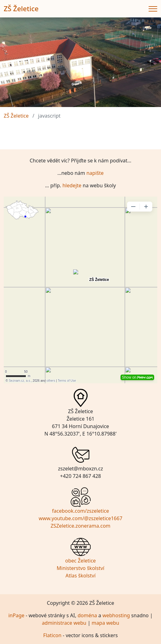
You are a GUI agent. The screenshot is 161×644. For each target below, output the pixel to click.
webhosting (116, 615)
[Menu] (153, 9)
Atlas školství (80, 576)
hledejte (72, 185)
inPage (17, 615)
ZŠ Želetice (21, 9)
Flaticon (52, 635)
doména (87, 615)
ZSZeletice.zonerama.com (80, 526)
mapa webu (105, 623)
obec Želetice (80, 561)
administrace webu (64, 623)
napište (95, 173)
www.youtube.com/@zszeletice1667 (80, 518)
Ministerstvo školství (80, 568)
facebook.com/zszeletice (80, 511)
